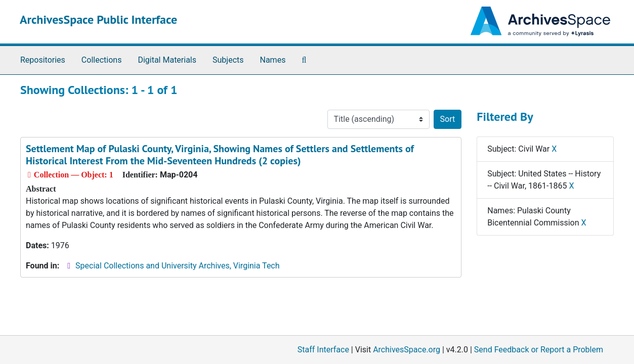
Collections (102, 60)
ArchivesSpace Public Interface (98, 19)
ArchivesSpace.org (407, 350)
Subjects (228, 60)
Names (273, 60)
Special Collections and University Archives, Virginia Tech (177, 266)
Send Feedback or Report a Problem (539, 350)
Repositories (43, 60)
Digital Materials (167, 60)
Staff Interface (323, 350)
